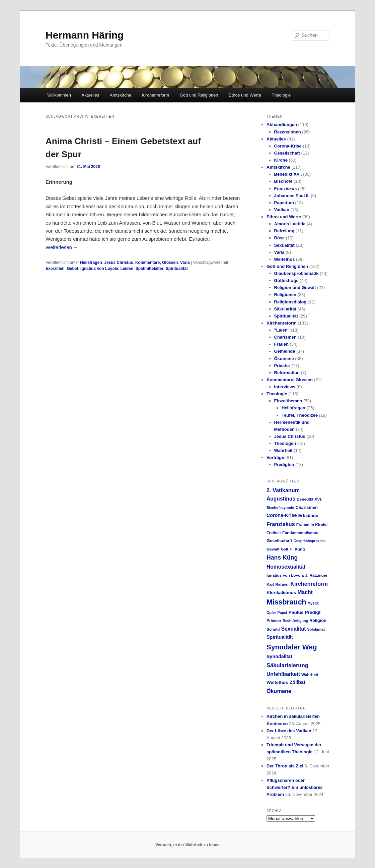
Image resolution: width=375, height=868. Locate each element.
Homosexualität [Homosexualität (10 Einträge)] (286, 567)
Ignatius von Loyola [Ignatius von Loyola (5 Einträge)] (285, 575)
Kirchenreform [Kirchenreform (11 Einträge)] (309, 584)
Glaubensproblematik (296, 273)
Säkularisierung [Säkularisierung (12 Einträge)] (287, 665)
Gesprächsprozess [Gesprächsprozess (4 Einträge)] (310, 541)
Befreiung (284, 231)
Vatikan (282, 210)
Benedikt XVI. (288, 174)
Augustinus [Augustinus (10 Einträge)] (281, 499)
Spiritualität (177, 269)
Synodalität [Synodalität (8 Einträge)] (279, 656)
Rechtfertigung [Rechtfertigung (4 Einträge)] (295, 621)
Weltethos (285, 259)
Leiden (127, 269)
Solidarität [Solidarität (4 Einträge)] (316, 629)
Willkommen (59, 95)
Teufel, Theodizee (300, 415)
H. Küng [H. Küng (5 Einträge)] (297, 549)
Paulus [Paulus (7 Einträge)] (296, 612)
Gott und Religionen (199, 95)
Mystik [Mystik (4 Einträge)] (313, 603)
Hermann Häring (85, 35)
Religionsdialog (290, 302)
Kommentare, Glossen (157, 263)
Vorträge (275, 457)
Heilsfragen (91, 263)
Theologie (281, 95)
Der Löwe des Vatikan (289, 731)
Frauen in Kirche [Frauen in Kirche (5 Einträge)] (312, 525)
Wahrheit (283, 450)
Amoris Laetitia (290, 224)
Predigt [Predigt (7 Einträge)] (313, 612)
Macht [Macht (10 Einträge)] (305, 592)
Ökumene (284, 359)
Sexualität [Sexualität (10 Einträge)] (294, 629)
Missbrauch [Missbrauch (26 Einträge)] (286, 602)
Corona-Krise (288, 146)
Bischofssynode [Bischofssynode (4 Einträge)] (280, 508)
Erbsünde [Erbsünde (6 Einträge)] (308, 515)
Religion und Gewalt (295, 287)
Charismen (285, 337)
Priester (282, 366)
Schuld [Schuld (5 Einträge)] (273, 629)
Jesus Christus (119, 263)
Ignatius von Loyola (99, 269)
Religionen (285, 295)
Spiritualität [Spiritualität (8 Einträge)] (280, 637)
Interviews (285, 387)
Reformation (287, 373)
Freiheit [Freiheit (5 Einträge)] (274, 533)
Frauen (281, 344)
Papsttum (284, 203)
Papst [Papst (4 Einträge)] (282, 613)
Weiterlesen (62, 247)
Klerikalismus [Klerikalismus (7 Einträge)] (281, 593)
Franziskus (286, 189)
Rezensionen (288, 132)
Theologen (285, 443)
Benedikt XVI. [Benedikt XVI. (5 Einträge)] (309, 499)
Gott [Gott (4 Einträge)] (285, 549)
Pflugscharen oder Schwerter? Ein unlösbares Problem (295, 787)
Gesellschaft (287, 153)
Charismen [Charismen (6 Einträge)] (306, 507)
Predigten (284, 465)
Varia (185, 263)
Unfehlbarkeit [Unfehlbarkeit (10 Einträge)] (283, 674)
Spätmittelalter (149, 269)
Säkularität (285, 309)
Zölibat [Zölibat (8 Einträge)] (297, 682)
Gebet (72, 269)
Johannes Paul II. (292, 196)
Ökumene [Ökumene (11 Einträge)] (279, 691)
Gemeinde (285, 351)
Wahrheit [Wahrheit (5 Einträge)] (310, 675)
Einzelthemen (288, 401)
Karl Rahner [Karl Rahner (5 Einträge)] (278, 584)
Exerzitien (55, 269)
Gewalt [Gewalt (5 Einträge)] (273, 549)
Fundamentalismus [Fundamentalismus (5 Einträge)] (300, 533)
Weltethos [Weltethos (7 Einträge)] (277, 682)
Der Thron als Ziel (285, 766)
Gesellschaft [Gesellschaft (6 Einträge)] (279, 541)
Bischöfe (283, 181)
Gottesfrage (286, 280)
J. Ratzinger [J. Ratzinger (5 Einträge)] (316, 575)
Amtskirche (121, 95)
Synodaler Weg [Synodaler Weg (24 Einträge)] (292, 647)
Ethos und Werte (245, 95)
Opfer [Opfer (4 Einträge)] (271, 613)
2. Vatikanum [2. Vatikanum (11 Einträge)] (283, 490)
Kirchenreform (156, 95)
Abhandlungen (282, 125)
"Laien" (282, 330)
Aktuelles (90, 95)
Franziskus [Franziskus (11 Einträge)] (281, 524)
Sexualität (284, 245)
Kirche (281, 160)
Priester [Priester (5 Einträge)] (274, 621)
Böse (280, 238)
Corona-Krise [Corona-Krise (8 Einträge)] (282, 515)
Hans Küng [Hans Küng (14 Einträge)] (282, 558)
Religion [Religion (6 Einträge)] (318, 620)
